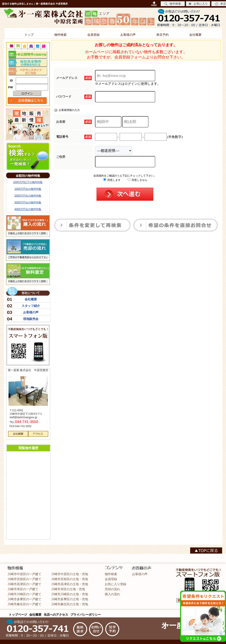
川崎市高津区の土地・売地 (70, 584)
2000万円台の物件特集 (28, 196)
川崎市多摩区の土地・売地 (70, 599)
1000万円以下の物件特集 (28, 182)
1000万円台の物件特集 (28, 189)
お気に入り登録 (116, 584)
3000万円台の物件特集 (28, 202)
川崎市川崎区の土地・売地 (70, 594)
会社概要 (195, 33)
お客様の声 (128, 33)
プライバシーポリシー (86, 615)
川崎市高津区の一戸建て (24, 584)
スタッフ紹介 (31, 306)
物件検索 (60, 33)
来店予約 (162, 33)
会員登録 (93, 33)
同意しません (137, 180)
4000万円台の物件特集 (28, 209)
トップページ (18, 615)
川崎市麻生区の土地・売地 (70, 604)
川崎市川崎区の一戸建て (24, 594)
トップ (29, 33)
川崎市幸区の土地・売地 (68, 589)
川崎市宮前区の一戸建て (24, 579)
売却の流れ (112, 589)
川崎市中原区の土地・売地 (70, 574)
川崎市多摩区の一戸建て (24, 599)
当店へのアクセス (56, 615)
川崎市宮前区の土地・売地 (70, 579)
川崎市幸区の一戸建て (23, 589)
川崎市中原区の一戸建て (24, 574)
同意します (112, 180)
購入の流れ (112, 594)
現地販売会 (31, 319)
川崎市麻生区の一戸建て (24, 604)
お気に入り (198, 4)
